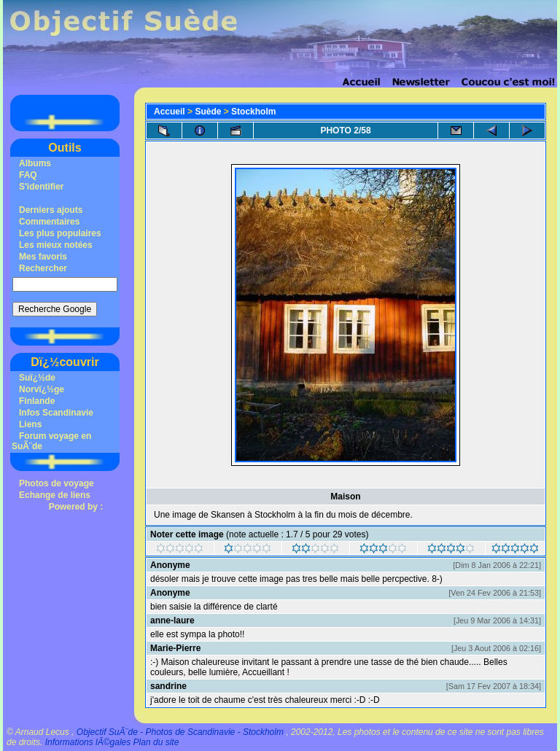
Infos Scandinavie (56, 413)
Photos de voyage (57, 483)
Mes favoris (43, 257)
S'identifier (42, 187)
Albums (35, 163)
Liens (30, 424)
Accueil (170, 112)
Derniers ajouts (51, 210)
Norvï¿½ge (42, 389)
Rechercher (43, 268)
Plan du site (156, 742)
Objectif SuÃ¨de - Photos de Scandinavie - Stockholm (180, 732)
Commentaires (49, 222)
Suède (208, 112)
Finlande (37, 401)
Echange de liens (55, 495)
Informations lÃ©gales (88, 742)
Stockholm (253, 112)
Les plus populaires (60, 233)
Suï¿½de (37, 378)
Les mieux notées (56, 245)
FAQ (28, 175)
